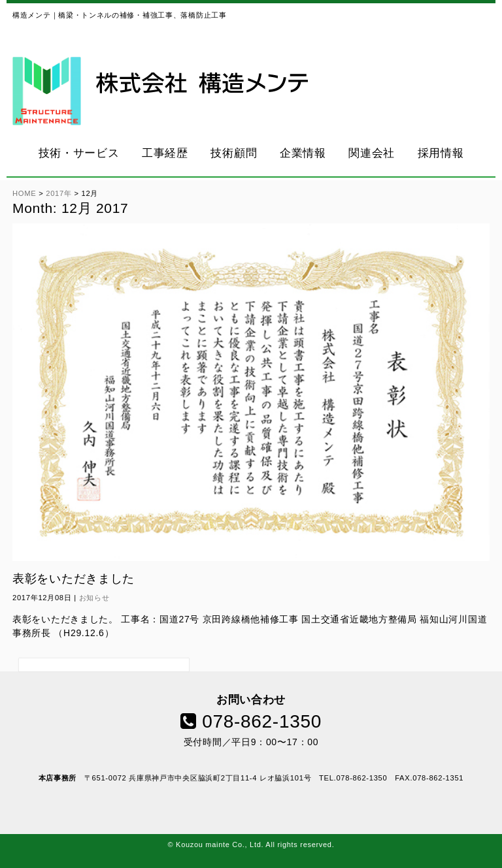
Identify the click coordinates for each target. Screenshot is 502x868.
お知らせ (94, 598)
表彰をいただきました (74, 579)
